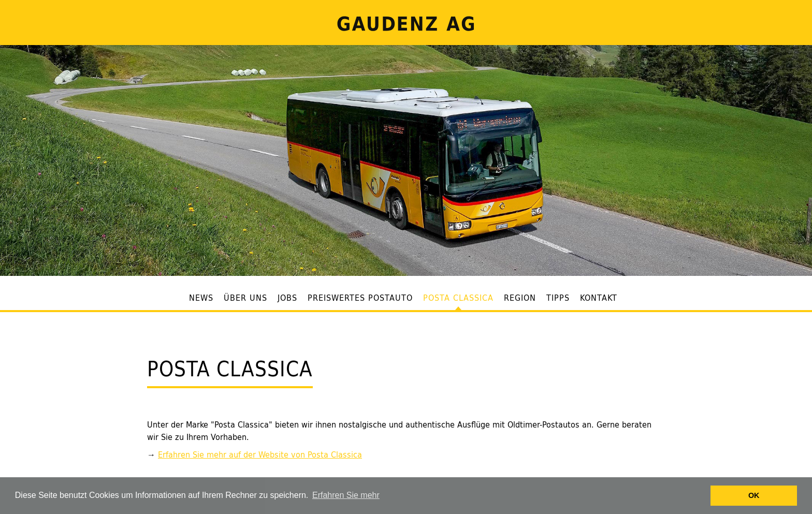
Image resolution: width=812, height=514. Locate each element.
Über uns (245, 298)
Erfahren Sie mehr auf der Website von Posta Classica (260, 454)
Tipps (558, 298)
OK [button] (754, 495)
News (201, 298)
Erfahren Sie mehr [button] (346, 495)
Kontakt (599, 298)
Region (520, 298)
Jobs (287, 298)
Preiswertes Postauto (360, 298)
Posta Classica (458, 298)
